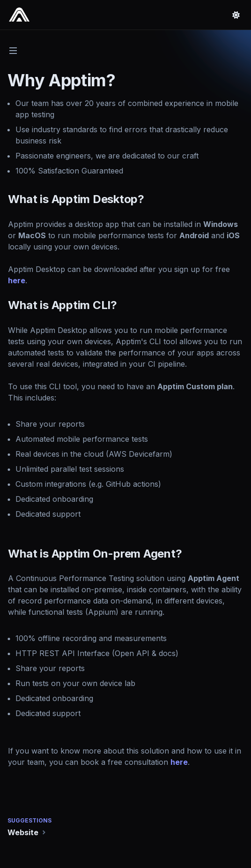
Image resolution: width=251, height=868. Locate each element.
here (18, 280)
